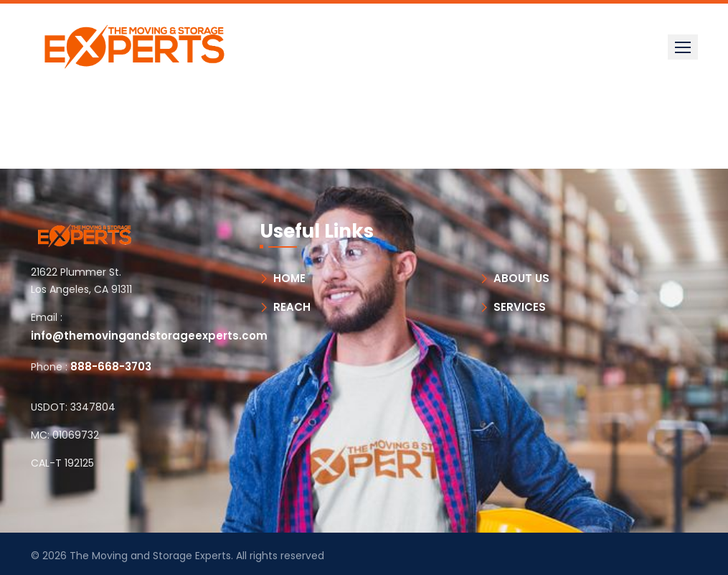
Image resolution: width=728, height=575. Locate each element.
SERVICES (520, 307)
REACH (292, 307)
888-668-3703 (111, 366)
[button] (683, 47)
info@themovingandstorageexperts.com (149, 336)
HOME (289, 278)
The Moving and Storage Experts (150, 556)
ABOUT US (521, 278)
